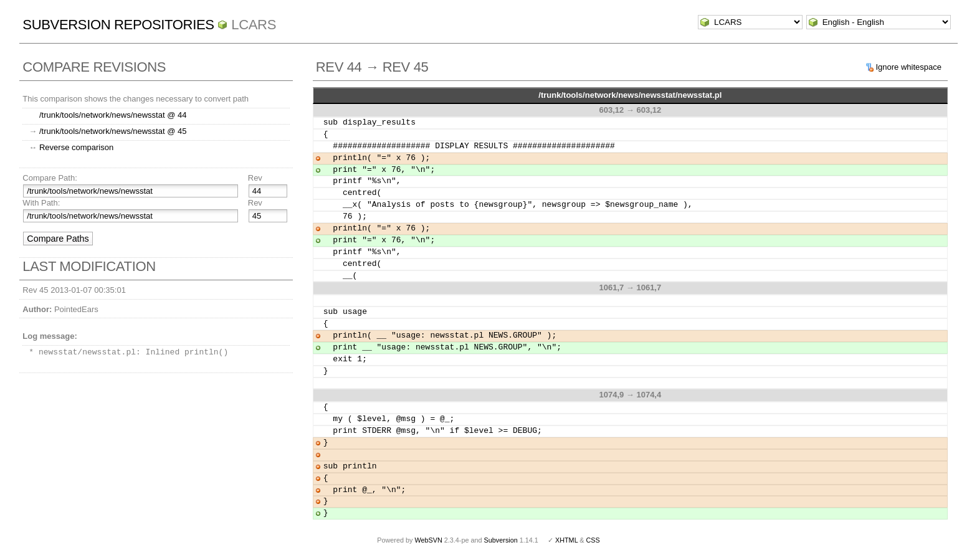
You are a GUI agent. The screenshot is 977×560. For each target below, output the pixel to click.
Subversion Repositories (118, 25)
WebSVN (428, 540)
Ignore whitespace (908, 67)
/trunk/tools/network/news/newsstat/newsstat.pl (630, 95)
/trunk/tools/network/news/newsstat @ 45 (113, 131)
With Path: (41, 203)
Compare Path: (50, 178)
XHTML (566, 540)
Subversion (501, 540)
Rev (255, 178)
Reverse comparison (76, 147)
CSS (593, 540)
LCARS (254, 25)
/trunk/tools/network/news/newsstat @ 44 (113, 115)
